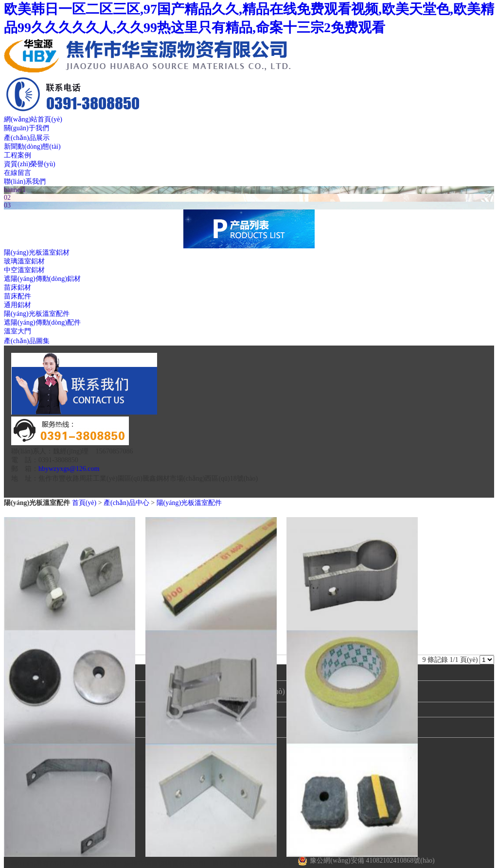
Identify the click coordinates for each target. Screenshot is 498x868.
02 (7, 198)
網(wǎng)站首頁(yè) (33, 119)
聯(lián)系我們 (25, 182)
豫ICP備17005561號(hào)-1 (252, 863)
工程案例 (18, 155)
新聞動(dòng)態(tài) (32, 147)
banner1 (15, 190)
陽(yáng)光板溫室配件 (189, 503)
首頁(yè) (84, 503)
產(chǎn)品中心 (126, 503)
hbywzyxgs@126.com (69, 469)
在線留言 (18, 173)
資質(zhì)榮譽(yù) (30, 164)
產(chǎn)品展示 (27, 138)
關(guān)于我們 (27, 128)
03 (7, 205)
